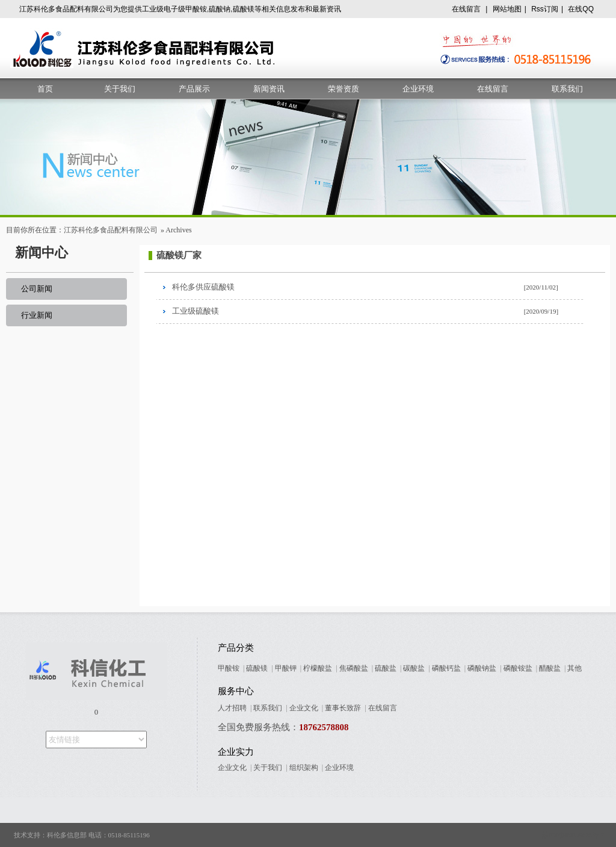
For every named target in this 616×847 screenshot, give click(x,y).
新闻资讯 (269, 89)
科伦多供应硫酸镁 (203, 287)
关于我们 (120, 89)
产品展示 (194, 89)
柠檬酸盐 (318, 668)
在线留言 (466, 9)
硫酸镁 (257, 668)
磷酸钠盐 (482, 668)
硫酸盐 (386, 668)
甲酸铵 (229, 668)
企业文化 (304, 708)
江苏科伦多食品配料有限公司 (111, 230)
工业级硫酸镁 (196, 311)
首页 (45, 89)
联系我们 (567, 89)
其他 (574, 668)
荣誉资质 (343, 89)
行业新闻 (37, 315)
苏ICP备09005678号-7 (573, 835)
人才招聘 (232, 708)
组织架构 (304, 768)
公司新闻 (37, 289)
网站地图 (507, 9)
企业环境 (418, 89)
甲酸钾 (286, 668)
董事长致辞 (343, 708)
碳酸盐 (414, 668)
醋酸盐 (550, 668)
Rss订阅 (545, 9)
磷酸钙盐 (446, 668)
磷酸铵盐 (518, 668)
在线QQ (581, 9)
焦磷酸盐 (354, 668)
